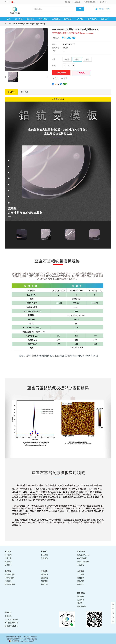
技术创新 (68, 19)
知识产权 (44, 584)
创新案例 (44, 578)
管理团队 (81, 596)
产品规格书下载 (58, 99)
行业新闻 (44, 558)
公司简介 (8, 555)
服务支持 (105, 19)
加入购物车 (61, 73)
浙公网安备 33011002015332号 (23, 641)
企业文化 (8, 558)
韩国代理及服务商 (12, 623)
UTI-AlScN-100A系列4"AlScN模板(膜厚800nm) (27, 24)
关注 (56, 78)
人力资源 (80, 19)
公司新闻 (44, 555)
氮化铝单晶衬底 (83, 555)
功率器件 (8, 581)
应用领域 (56, 19)
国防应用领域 (10, 584)
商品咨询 (24, 92)
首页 (9, 19)
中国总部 (8, 616)
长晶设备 (81, 565)
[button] (5, 77)
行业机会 (81, 600)
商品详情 (11, 92)
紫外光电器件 (10, 575)
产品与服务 (43, 19)
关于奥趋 (19, 19)
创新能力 (44, 575)
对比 (64, 78)
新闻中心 (31, 19)
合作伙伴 (8, 565)
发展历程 (8, 562)
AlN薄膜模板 (82, 558)
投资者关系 (92, 19)
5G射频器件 (9, 578)
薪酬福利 (81, 578)
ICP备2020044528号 (17, 639)
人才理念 (81, 575)
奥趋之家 (81, 581)
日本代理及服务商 (12, 619)
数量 (54, 66)
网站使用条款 (32, 639)
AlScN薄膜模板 (83, 562)
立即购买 (81, 73)
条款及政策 (82, 606)
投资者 (80, 603)
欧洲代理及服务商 (12, 626)
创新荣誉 (44, 581)
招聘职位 (81, 584)
